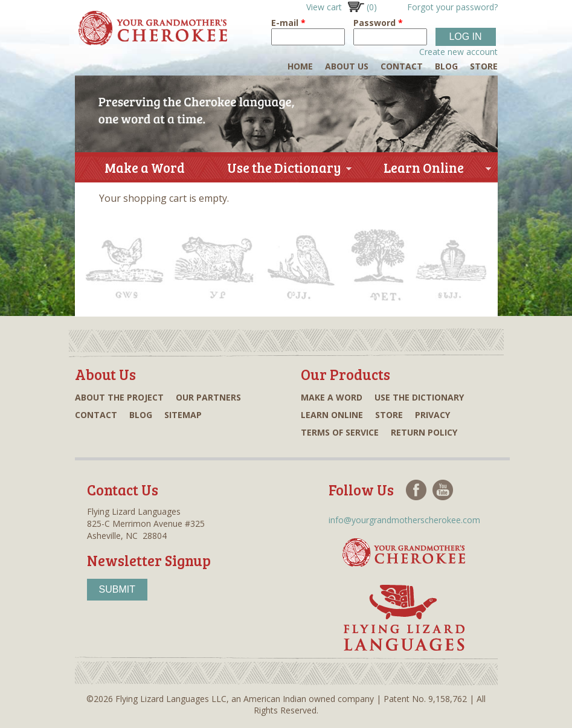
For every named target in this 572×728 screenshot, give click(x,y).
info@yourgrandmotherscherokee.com (404, 520)
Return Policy (424, 432)
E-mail (288, 23)
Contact (402, 66)
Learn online (332, 415)
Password (378, 23)
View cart (342, 7)
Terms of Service (340, 432)
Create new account (458, 52)
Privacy (432, 415)
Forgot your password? (452, 7)
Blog (446, 66)
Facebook (416, 490)
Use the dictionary (419, 397)
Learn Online (424, 170)
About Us (347, 66)
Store (484, 66)
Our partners (208, 397)
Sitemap (183, 415)
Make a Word (145, 167)
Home (300, 66)
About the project (119, 397)
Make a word (332, 397)
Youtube (443, 490)
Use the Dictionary (284, 170)
